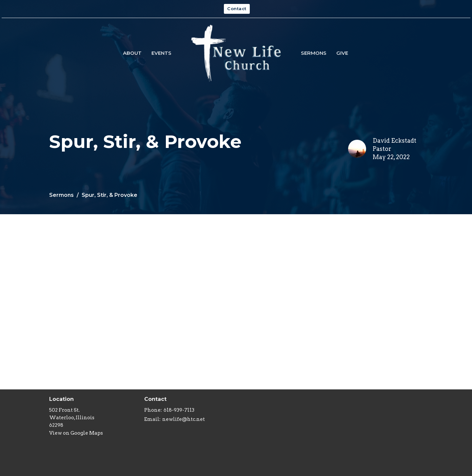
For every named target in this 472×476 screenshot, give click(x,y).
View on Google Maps (76, 433)
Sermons (314, 53)
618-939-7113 (179, 410)
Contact (237, 9)
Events (161, 53)
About (132, 53)
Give (342, 53)
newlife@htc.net (184, 419)
